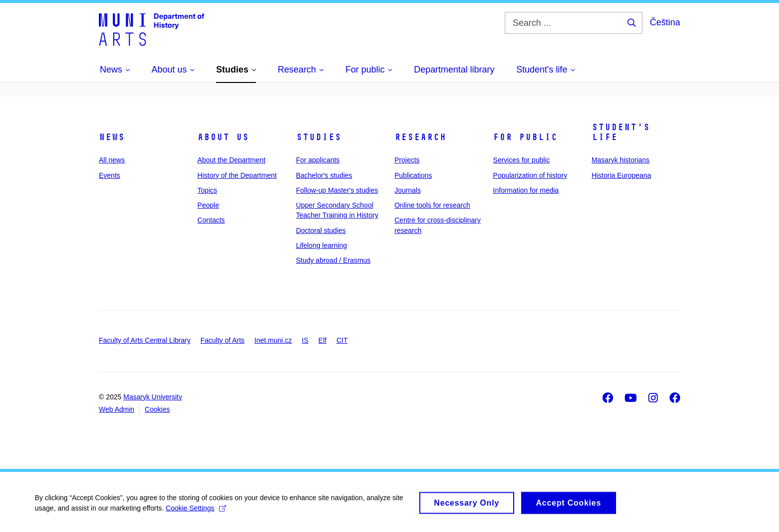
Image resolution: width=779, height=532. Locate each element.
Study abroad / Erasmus (333, 260)
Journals (408, 190)
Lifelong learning (322, 245)
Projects (407, 160)
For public (525, 137)
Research (420, 137)
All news (112, 160)
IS (305, 340)
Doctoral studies (321, 230)
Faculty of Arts (222, 340)
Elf (322, 340)
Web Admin (117, 409)
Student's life (621, 132)
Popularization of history (530, 175)
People (208, 205)
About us (223, 137)
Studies (319, 137)
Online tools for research (432, 205)
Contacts (211, 220)
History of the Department (237, 175)
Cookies (157, 409)
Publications (413, 175)
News (112, 137)
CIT (342, 340)
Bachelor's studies (324, 175)
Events (110, 175)
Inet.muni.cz (273, 340)
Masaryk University (153, 397)
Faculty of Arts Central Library (145, 340)
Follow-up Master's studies (337, 190)
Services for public (521, 160)
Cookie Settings (196, 512)
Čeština (665, 22)
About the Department (231, 160)
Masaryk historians (621, 160)
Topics (207, 190)
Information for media (526, 190)
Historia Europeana (622, 175)
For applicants (318, 160)
